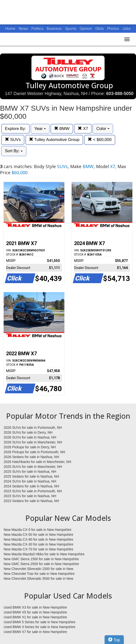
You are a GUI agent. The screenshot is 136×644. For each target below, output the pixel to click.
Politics (37, 29)
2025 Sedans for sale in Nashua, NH (31, 476)
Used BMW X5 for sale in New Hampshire (35, 612)
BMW (62, 129)
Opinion (86, 29)
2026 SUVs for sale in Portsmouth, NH (33, 428)
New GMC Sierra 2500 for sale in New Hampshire (41, 564)
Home (10, 29)
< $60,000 (100, 140)
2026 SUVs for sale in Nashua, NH (30, 437)
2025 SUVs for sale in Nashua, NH (30, 472)
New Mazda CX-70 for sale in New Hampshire (39, 549)
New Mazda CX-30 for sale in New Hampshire (39, 544)
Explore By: (15, 129)
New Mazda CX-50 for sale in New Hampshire (39, 535)
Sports (71, 29)
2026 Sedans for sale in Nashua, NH (31, 457)
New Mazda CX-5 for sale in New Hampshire (38, 530)
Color (103, 129)
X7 (83, 129)
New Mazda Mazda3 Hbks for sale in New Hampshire (44, 554)
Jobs (126, 29)
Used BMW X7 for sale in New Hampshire (35, 632)
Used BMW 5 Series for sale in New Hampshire (39, 622)
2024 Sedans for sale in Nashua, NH (31, 486)
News (23, 29)
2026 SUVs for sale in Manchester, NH (33, 442)
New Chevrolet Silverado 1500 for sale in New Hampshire (39, 569)
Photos (114, 29)
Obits (100, 29)
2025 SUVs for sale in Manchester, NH (33, 467)
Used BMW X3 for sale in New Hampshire (35, 607)
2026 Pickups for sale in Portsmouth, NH (34, 452)
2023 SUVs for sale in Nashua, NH (30, 496)
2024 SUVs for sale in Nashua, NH (30, 481)
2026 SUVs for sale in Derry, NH (28, 432)
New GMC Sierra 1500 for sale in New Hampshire (41, 559)
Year (40, 129)
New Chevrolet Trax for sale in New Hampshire (39, 574)
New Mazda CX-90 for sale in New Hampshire (39, 539)
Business (55, 29)
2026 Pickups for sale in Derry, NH (30, 447)
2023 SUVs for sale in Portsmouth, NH (33, 491)
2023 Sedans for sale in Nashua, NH (31, 501)
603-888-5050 (120, 94)
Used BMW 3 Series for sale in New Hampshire (39, 627)
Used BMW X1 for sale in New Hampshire (35, 617)
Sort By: (14, 151)
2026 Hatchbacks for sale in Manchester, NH (37, 462)
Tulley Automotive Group (54, 140)
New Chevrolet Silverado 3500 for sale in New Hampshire (39, 579)
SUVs (13, 140)
